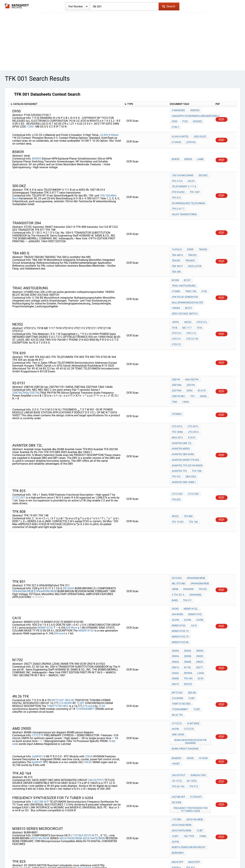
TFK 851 (202, 542)
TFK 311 (187, 551)
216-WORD (65, 637)
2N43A (187, 594)
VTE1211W (178, 315)
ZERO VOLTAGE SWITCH (185, 291)
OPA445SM (195, 546)
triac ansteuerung (184, 268)
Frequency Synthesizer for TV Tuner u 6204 (191, 734)
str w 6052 (178, 188)
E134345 (176, 141)
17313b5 (78, 756)
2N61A (175, 607)
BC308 (175, 264)
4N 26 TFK (177, 647)
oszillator (178, 255)
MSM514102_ (190, 558)
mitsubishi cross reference (189, 795)
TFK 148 (176, 476)
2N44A (198, 594)
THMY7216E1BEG (58, 639)
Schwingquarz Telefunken (188, 197)
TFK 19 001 (202, 472)
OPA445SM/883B (23, 543)
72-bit (102, 639)
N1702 (187, 607)
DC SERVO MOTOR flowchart (189, 791)
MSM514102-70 (180, 581)
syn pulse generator (185, 278)
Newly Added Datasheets (56, 855)
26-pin (175, 568)
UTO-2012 (192, 392)
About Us (199, 855)
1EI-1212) (177, 707)
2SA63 (175, 612)
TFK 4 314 (177, 178)
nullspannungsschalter (187, 282)
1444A (205, 367)
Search (169, 6)
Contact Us (184, 855)
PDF (221, 119)
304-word (59, 580)
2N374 (175, 621)
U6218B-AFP (41, 727)
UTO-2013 (193, 396)
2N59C (198, 598)
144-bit (87, 688)
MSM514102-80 (180, 586)
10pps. (175, 301)
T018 (198, 306)
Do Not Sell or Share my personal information (121, 855)
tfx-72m (196, 429)
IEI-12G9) (191, 707)
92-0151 (186, 362)
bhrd (175, 551)
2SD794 (190, 358)
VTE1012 (177, 311)
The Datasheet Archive (17, 6)
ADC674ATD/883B (94, 759)
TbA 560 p (192, 250)
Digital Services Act (162, 855)
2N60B (187, 603)
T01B (174, 306)
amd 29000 (178, 664)
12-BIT (199, 753)
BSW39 (37, 157)
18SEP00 (194, 112)
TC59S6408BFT (85, 642)
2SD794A (203, 358)
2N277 (198, 607)
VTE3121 (193, 315)
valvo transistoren (184, 206)
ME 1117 (186, 306)
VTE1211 (204, 311)
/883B (175, 542)
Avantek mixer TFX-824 (185, 419)
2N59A (175, 598)
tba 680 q (177, 246)
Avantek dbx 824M (183, 415)
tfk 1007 (194, 188)
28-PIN (175, 762)
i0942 (175, 362)
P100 (184, 121)
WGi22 (175, 472)
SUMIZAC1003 (198, 703)
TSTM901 (177, 380)
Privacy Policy (82, 855)
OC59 (199, 617)
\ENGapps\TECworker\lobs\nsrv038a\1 (196, 116)
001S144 (89, 756)
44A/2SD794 (32, 362)
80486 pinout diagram (185, 676)
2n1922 (187, 621)
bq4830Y (38, 683)
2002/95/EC (199, 136)
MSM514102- (179, 572)
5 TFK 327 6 (178, 546)
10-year (202, 685)
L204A (199, 612)
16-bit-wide (192, 654)
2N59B (187, 598)
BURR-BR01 (178, 771)
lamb (199, 158)
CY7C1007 (19, 452)
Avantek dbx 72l (182, 406)
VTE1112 (190, 311)
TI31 (174, 367)
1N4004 (176, 287)
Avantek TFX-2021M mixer (187, 424)
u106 (190, 273)
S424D (175, 558)
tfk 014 (176, 192)
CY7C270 (38, 664)
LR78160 (190, 141)
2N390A (187, 612)
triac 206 (177, 273)
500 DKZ (202, 174)
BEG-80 (70, 634)
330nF (189, 241)
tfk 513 (193, 712)
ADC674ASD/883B (71, 759)
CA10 (193, 572)
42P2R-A (176, 786)
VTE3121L (200, 301)
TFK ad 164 (178, 712)
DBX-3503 (190, 433)
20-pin (187, 568)
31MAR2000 (178, 112)
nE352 (187, 301)
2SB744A (177, 358)
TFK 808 (187, 472)
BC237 (187, 264)
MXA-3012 (177, 401)
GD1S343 (68, 540)
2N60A (175, 603)
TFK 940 (187, 617)
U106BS (204, 268)
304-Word (72, 574)
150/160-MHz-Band (183, 174)
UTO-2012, (177, 392)
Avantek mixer (181, 410)
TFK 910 (176, 433)
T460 (195, 367)
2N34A (175, 594)
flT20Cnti (195, 724)
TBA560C (177, 250)
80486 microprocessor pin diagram (191, 670)
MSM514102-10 (180, 577)
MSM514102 (45, 574)
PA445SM (188, 542)
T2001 (31, 126)
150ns (201, 758)
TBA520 (192, 246)
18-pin (198, 568)
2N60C (198, 603)
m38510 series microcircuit (189, 767)
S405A (184, 367)
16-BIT (175, 758)
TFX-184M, (177, 396)
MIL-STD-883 (179, 537)
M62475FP (85, 786)
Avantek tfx (179, 429)
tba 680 (194, 255)
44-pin (175, 659)
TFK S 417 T (178, 201)
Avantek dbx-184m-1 (184, 438)
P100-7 (175, 125)
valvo (190, 178)
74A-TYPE (188, 758)
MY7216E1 (58, 634)
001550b (176, 728)
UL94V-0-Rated (109, 133)
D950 (174, 121)
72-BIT (80, 637)
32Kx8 (89, 683)
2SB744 (17, 362)
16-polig (177, 241)
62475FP (112, 789)
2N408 (175, 617)
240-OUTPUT (96, 706)
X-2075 (191, 401)
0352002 (196, 121)
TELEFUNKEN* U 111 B (184, 183)
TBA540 (202, 241)
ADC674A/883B (40, 759)
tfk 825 (176, 454)
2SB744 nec (202, 362)
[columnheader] (65, 104)
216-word (88, 639)
